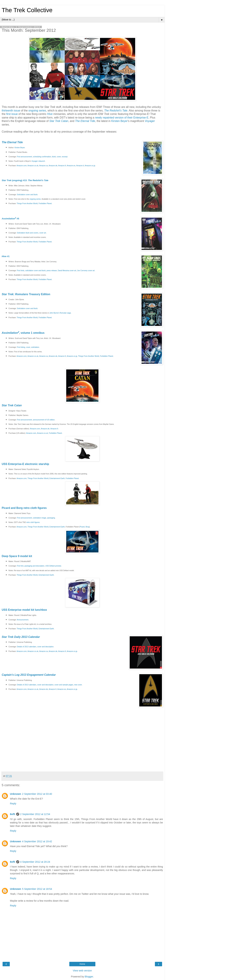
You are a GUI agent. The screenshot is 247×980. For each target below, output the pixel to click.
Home (82, 964)
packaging (51, 518)
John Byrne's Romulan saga (60, 313)
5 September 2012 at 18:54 (37, 889)
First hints (21, 271)
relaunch (38, 161)
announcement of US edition (44, 420)
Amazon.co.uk (33, 166)
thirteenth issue (11, 111)
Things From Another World (27, 203)
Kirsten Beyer (119, 121)
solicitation (35, 347)
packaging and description (34, 566)
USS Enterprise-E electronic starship (25, 464)
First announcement (25, 157)
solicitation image (40, 518)
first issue (12, 114)
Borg (87, 527)
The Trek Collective (27, 10)
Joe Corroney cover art (86, 271)
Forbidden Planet (45, 203)
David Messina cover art (67, 271)
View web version (82, 971)
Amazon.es (71, 166)
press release (52, 271)
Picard (82, 527)
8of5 (13, 814)
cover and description (45, 647)
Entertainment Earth (57, 478)
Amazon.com (22, 166)
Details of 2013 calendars (27, 647)
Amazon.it (80, 166)
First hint (20, 566)
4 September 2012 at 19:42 (37, 841)
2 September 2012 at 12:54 (35, 814)
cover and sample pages (64, 685)
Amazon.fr (62, 166)
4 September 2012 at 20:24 (35, 862)
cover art (43, 233)
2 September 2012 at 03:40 (37, 794)
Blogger (89, 977)
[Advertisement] (82, 762)
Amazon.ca (44, 166)
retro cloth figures (33, 522)
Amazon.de (53, 166)
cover (59, 157)
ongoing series (37, 111)
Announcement (23, 620)
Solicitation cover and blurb (27, 195)
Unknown (16, 794)
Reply (13, 804)
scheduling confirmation (42, 157)
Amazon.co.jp (90, 166)
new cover (78, 685)
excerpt (65, 157)
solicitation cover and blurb (35, 271)
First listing (21, 347)
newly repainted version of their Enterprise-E (122, 118)
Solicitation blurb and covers (28, 233)
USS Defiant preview (53, 566)
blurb (54, 157)
